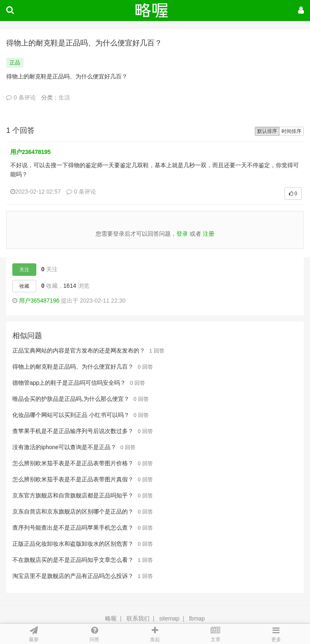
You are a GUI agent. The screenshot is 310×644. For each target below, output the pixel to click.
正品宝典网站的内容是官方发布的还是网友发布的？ (79, 350)
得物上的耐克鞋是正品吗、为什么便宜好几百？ (73, 367)
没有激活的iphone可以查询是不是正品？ (64, 447)
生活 (64, 97)
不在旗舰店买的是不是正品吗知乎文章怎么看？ (73, 560)
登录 (182, 234)
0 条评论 (21, 97)
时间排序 (291, 131)
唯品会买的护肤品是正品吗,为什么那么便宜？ (71, 399)
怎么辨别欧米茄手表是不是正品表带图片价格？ (73, 463)
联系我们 (138, 618)
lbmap (197, 618)
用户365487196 (39, 301)
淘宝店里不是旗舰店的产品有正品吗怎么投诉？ (73, 576)
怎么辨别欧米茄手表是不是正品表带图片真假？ (73, 479)
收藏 (24, 286)
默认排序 (267, 131)
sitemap (169, 618)
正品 (15, 63)
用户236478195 (31, 152)
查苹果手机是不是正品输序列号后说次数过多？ (73, 431)
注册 (209, 234)
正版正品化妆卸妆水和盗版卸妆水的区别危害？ (73, 544)
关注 (24, 270)
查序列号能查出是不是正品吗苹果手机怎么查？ (73, 528)
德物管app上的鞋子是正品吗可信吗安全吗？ (69, 383)
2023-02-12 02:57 (36, 192)
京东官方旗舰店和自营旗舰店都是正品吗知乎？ (73, 495)
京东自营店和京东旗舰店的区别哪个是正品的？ (73, 511)
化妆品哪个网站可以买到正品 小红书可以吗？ (71, 415)
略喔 (111, 618)
